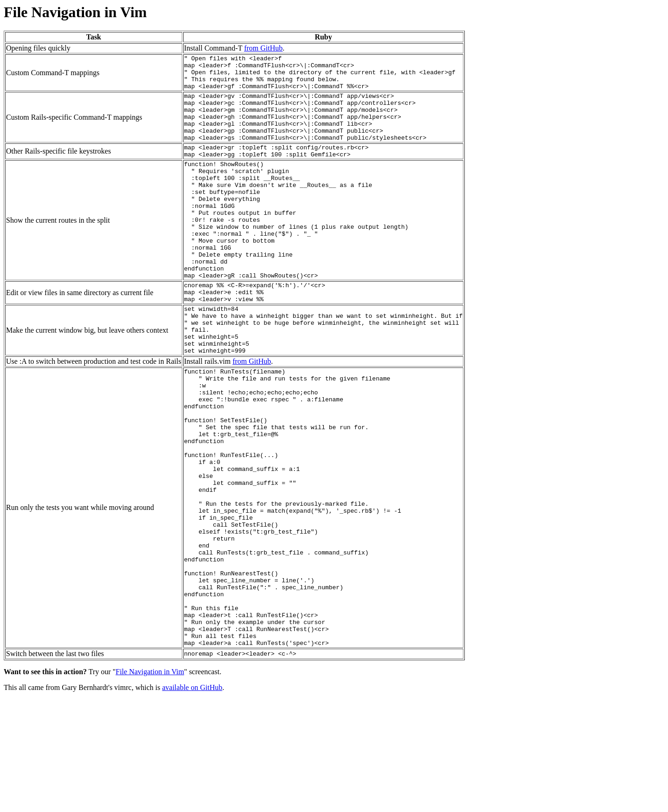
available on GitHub (192, 800)
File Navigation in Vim (150, 784)
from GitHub (263, 48)
